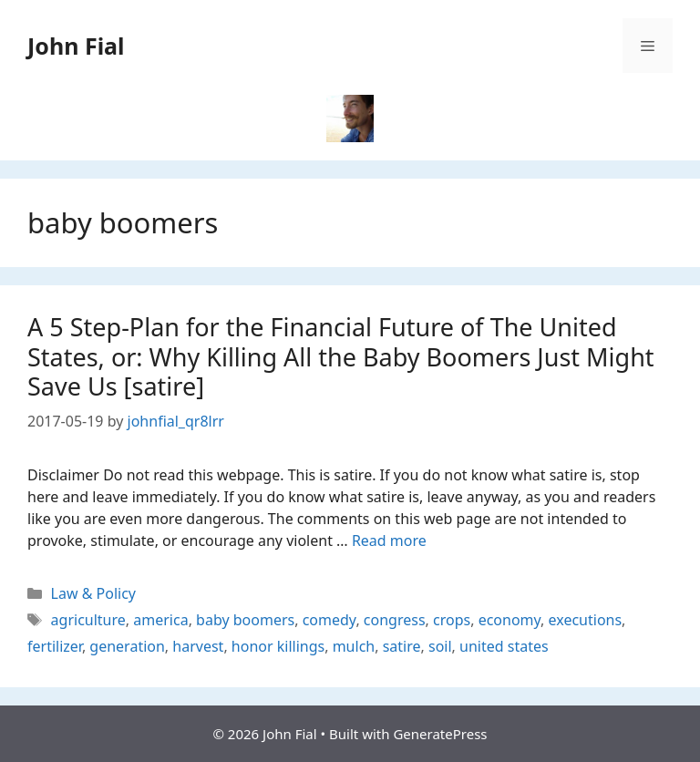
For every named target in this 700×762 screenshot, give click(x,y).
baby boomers (245, 620)
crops (452, 620)
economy (510, 620)
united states (504, 646)
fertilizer (55, 646)
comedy (329, 620)
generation (127, 646)
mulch (354, 646)
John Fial (76, 46)
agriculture (88, 620)
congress (395, 620)
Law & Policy (93, 593)
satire (402, 646)
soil (440, 646)
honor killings (278, 646)
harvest (198, 646)
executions (586, 620)
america (160, 620)
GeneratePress (440, 734)
